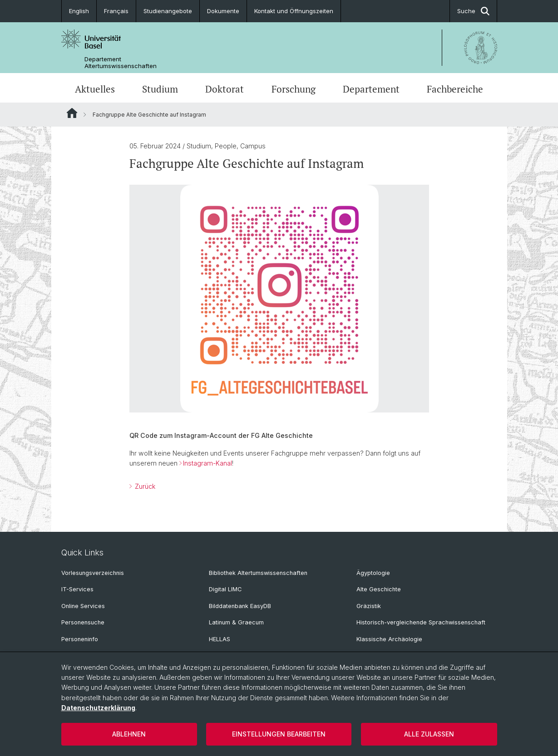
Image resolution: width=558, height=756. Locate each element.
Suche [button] (473, 11)
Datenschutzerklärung (98, 708)
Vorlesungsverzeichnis (93, 573)
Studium (160, 89)
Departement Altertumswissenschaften (121, 63)
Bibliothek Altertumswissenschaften (258, 573)
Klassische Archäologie (389, 639)
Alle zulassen (429, 734)
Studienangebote (168, 11)
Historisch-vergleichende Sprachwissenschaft (421, 622)
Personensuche (83, 622)
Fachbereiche (455, 89)
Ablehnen (129, 734)
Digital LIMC (225, 589)
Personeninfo (80, 639)
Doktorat (225, 89)
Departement (371, 89)
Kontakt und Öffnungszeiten (294, 11)
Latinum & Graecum (236, 622)
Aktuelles (95, 89)
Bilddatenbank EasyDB (240, 606)
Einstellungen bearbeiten (279, 734)
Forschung (294, 89)
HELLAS (220, 639)
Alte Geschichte (379, 589)
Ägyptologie (373, 573)
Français (116, 11)
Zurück (144, 486)
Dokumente (223, 11)
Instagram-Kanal (207, 463)
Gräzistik (369, 606)
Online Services (83, 606)
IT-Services (77, 589)
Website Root (72, 113)
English (79, 11)
